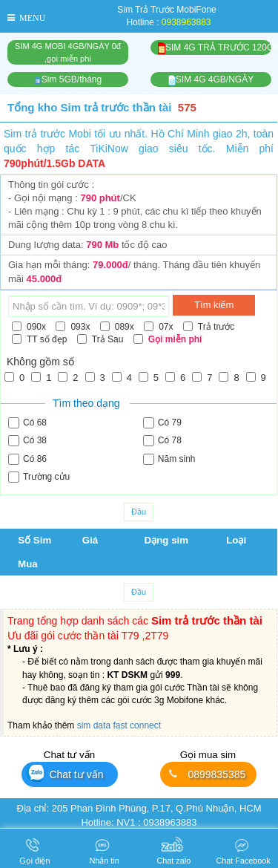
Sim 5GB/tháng (68, 79)
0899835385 (206, 774)
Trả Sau (100, 339)
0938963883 (186, 22)
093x (73, 327)
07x (158, 327)
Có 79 (162, 423)
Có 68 (27, 423)
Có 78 (162, 441)
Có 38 (27, 441)
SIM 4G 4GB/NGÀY (211, 80)
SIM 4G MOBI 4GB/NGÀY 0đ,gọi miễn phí (68, 52)
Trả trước (209, 327)
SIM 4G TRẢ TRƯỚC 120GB (215, 49)
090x (29, 327)
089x (117, 327)
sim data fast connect (119, 725)
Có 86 (27, 459)
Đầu (139, 512)
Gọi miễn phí (168, 339)
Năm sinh (169, 459)
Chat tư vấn (65, 773)
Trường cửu (39, 477)
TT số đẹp (39, 339)
